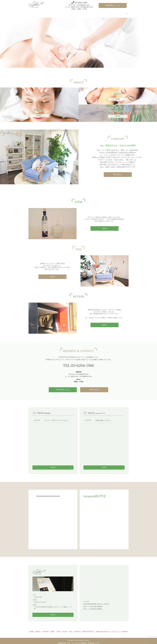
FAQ (111, 13)
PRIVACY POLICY (88, 630)
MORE (117, 97)
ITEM (95, 13)
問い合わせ (118, 173)
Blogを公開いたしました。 (104, 419)
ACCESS (103, 13)
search (128, 13)
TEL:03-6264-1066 (78, 364)
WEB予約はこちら (113, 5)
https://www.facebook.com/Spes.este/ (48, 494)
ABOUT (68, 13)
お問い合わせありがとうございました (108, 630)
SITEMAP (125, 630)
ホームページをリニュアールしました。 (57, 419)
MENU (87, 13)
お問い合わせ (94, 388)
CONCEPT (78, 13)
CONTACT (120, 13)
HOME (60, 13)
